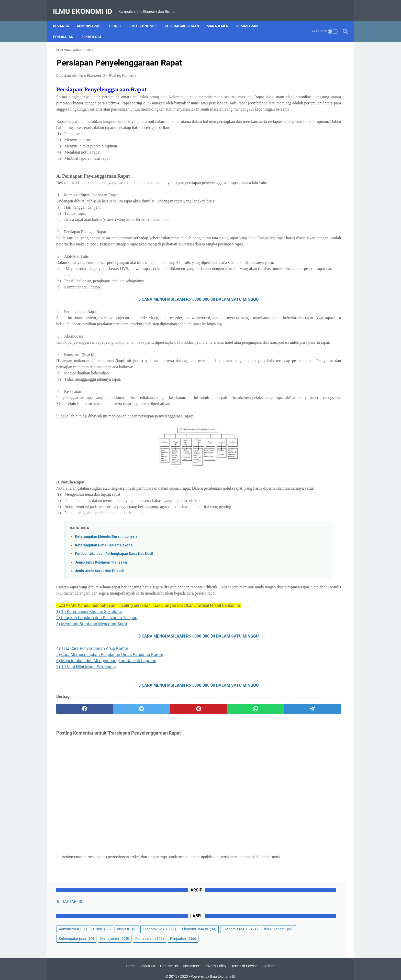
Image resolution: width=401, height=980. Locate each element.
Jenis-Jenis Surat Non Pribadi (99, 627)
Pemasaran (250, 18)
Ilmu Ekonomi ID (86, 6)
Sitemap (269, 962)
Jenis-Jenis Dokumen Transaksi (101, 619)
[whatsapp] (192, 772)
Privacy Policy (215, 962)
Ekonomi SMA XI (288, 103)
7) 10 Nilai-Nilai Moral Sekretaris (85, 730)
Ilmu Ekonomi (144, 18)
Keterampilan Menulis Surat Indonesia (106, 593)
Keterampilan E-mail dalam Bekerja (104, 602)
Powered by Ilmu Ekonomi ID (213, 972)
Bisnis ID (280, 93)
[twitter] (114, 772)
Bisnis (118, 18)
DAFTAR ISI (283, 56)
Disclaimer (191, 962)
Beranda (64, 18)
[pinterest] (153, 772)
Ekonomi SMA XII (288, 112)
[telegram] (230, 772)
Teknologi (94, 28)
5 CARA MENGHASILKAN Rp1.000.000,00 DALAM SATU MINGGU (153, 331)
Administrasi (92, 18)
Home (131, 962)
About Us (148, 962)
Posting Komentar (123, 71)
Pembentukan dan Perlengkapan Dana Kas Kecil (114, 610)
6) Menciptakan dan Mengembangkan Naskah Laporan (106, 723)
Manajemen (221, 18)
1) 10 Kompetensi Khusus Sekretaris (89, 674)
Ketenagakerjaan (185, 18)
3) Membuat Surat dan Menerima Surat (92, 687)
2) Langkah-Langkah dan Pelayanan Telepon (97, 680)
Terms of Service (244, 962)
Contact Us (169, 962)
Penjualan (66, 28)
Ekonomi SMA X (313, 93)
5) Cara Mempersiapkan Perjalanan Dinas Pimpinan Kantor (110, 717)
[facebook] (76, 772)
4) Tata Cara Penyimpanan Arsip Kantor (92, 711)
